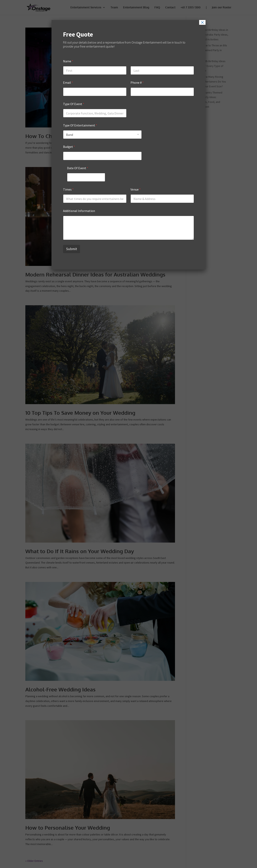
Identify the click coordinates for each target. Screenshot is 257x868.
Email (68, 83)
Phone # (137, 83)
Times (68, 189)
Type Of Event (74, 104)
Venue (136, 189)
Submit (72, 249)
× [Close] (202, 22)
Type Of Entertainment (80, 125)
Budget (69, 147)
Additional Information (79, 211)
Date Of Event (78, 168)
